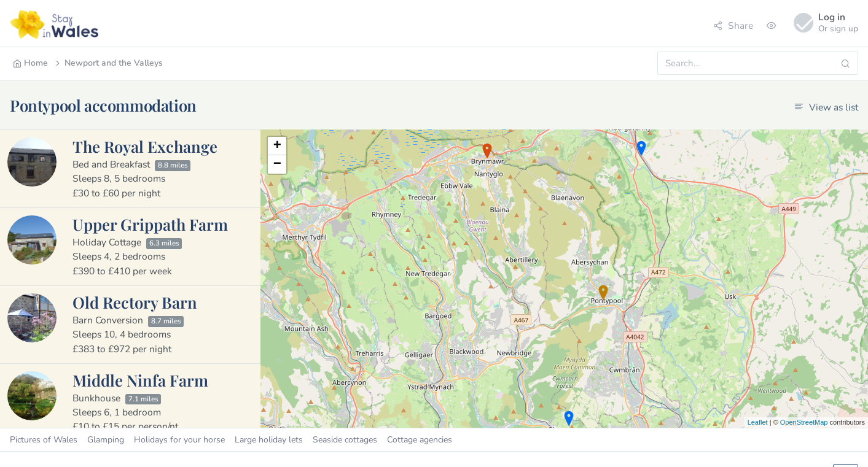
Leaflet (758, 422)
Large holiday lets (269, 440)
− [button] (277, 164)
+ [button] (277, 146)
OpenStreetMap (804, 422)
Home (30, 63)
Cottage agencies (420, 440)
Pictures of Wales (44, 440)
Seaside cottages (345, 440)
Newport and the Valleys (108, 63)
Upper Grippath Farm (150, 224)
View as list (826, 107)
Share (733, 25)
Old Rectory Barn (135, 302)
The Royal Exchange (145, 146)
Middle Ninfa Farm (140, 380)
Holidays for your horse (179, 440)
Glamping (106, 440)
